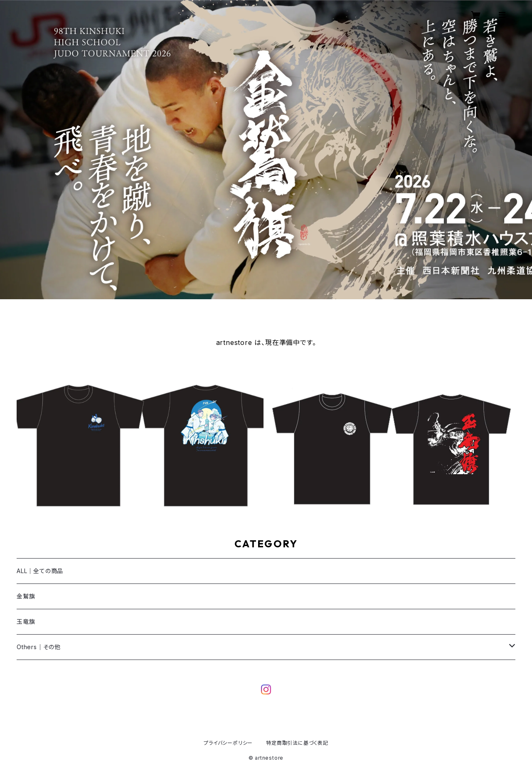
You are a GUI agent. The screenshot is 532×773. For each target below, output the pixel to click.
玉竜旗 (26, 622)
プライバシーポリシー (228, 743)
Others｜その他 (39, 647)
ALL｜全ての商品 (40, 571)
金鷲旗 (26, 596)
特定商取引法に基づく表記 (297, 743)
